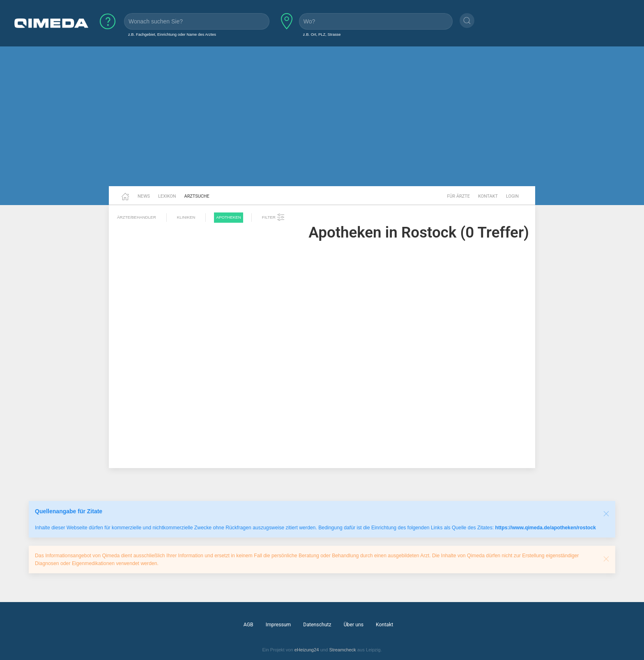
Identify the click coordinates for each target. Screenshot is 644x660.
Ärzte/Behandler (137, 217)
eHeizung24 (307, 650)
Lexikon (167, 196)
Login (512, 196)
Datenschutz (317, 625)
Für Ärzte (459, 196)
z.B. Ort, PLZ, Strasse (322, 34)
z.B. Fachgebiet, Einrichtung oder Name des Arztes (172, 34)
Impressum (278, 625)
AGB (248, 625)
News (144, 196)
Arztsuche (197, 196)
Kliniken (186, 217)
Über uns (354, 625)
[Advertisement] (322, 122)
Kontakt (488, 196)
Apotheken (228, 217)
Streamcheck (342, 650)
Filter (274, 217)
